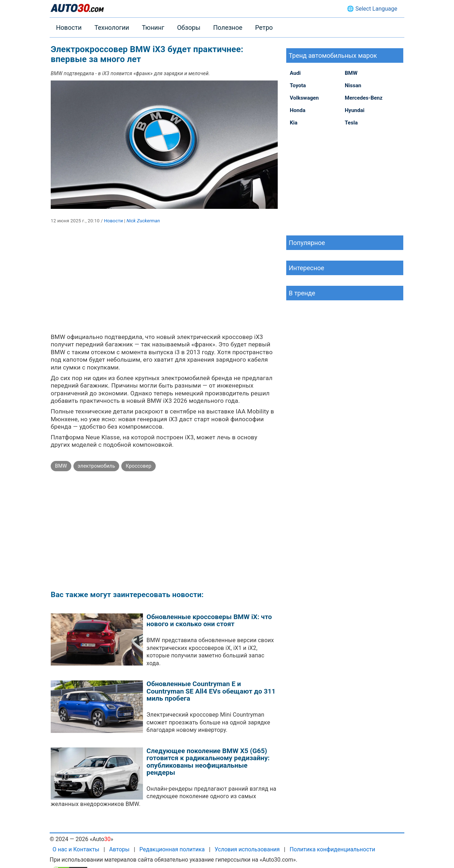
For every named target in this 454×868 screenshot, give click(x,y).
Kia (294, 123)
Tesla (351, 123)
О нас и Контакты (76, 849)
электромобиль (96, 466)
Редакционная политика (172, 849)
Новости (69, 27)
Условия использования (247, 849)
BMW (61, 466)
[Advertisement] (164, 284)
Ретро (264, 27)
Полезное (228, 27)
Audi (295, 73)
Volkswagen (304, 98)
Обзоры (189, 27)
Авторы (119, 849)
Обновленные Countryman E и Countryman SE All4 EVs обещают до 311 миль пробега (211, 691)
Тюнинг (153, 27)
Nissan (353, 85)
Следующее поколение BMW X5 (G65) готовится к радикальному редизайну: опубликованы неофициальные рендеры (208, 762)
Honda (298, 110)
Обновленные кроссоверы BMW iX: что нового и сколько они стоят (209, 621)
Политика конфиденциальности (332, 849)
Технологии (112, 27)
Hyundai (355, 110)
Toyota (298, 85)
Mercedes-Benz (364, 98)
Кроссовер (138, 466)
